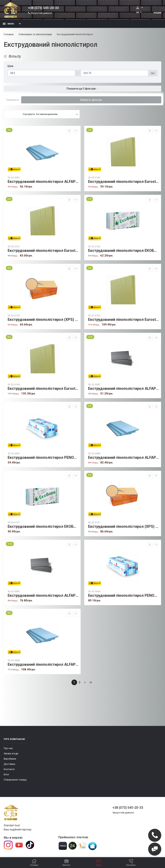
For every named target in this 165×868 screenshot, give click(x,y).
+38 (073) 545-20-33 (43, 8)
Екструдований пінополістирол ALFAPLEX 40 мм (43, 665)
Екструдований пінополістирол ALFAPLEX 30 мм (124, 458)
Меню (8, 24)
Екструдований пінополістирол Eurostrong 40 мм (124, 320)
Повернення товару (15, 780)
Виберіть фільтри (91, 100)
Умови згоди (11, 753)
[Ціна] (41, 73)
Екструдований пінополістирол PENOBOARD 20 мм (43, 458)
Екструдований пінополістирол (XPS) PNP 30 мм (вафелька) (124, 527)
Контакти (9, 769)
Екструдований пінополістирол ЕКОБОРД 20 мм (124, 251)
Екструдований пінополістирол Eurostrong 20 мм (124, 182)
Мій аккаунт (131, 8)
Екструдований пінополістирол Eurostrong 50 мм (43, 389)
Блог (6, 774)
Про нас (8, 748)
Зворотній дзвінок (40, 13)
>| (91, 682)
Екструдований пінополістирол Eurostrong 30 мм (43, 251)
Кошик (157, 10)
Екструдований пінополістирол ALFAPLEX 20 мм (43, 182)
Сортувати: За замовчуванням (40, 114)
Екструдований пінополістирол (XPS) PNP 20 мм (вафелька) (43, 320)
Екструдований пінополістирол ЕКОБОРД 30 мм (43, 527)
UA (124, 12)
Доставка (9, 764)
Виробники (10, 759)
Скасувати (12, 100)
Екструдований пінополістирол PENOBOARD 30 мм (124, 596)
